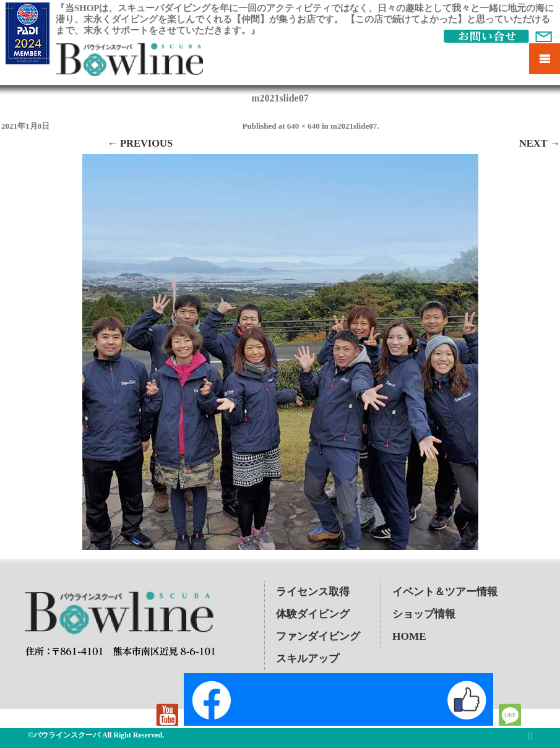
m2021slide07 (354, 126)
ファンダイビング (318, 636)
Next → (540, 143)
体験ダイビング (313, 614)
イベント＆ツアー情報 (445, 592)
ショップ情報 (424, 614)
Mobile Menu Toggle (545, 59)
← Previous (140, 143)
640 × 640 (304, 126)
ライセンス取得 (313, 592)
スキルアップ (308, 659)
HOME (409, 636)
